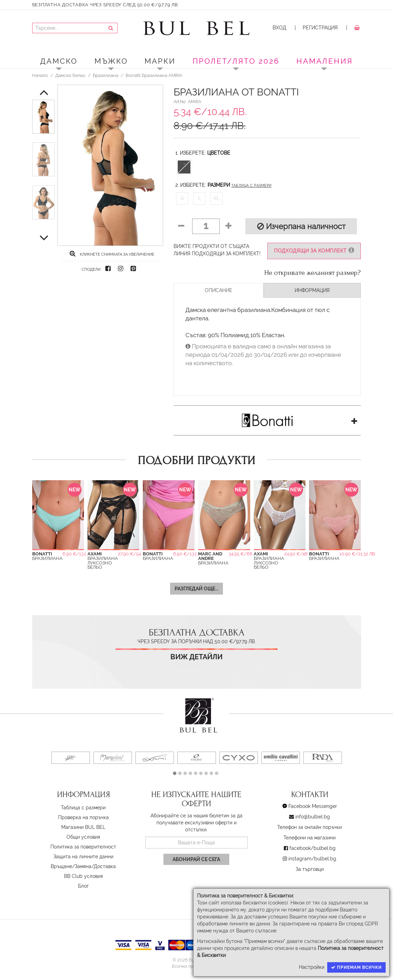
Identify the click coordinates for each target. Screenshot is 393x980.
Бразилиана (106, 75)
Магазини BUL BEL (83, 827)
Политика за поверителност (83, 847)
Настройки (312, 967)
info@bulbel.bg (313, 817)
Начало (40, 75)
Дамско (59, 61)
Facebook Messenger (313, 806)
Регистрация (320, 28)
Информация (312, 290)
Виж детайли (196, 657)
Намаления (325, 61)
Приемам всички (356, 967)
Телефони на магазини (310, 838)
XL (216, 198)
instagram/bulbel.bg (312, 859)
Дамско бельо (70, 75)
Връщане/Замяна (71, 866)
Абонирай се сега (196, 859)
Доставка (105, 866)
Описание (219, 290)
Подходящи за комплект (314, 251)
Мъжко (111, 61)
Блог (83, 886)
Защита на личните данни (83, 857)
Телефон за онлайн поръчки (310, 827)
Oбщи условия (83, 837)
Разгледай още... (196, 589)
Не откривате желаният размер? (313, 273)
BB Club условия (83, 876)
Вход (279, 28)
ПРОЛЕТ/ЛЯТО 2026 (236, 61)
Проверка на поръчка (83, 817)
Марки (160, 61)
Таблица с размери (251, 186)
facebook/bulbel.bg (313, 848)
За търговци (310, 869)
